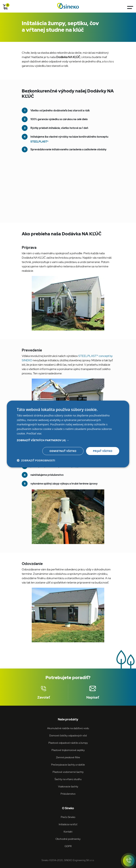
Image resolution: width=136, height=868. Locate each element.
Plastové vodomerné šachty (68, 772)
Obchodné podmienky (68, 839)
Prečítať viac (34, 433)
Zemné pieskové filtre (68, 757)
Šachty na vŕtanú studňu (68, 779)
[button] (68, 440)
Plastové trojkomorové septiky (68, 750)
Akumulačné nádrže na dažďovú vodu (68, 728)
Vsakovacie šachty (68, 786)
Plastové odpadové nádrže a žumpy (68, 743)
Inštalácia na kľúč (68, 824)
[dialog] (68, 434)
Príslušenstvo (68, 794)
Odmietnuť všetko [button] (63, 451)
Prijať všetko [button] (103, 451)
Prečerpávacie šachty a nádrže (68, 765)
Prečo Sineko (68, 817)
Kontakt (68, 832)
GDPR (68, 846)
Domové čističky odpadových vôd (68, 735)
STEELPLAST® (39, 142)
